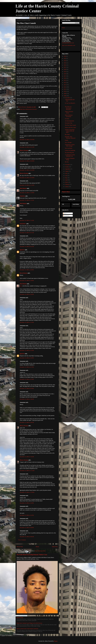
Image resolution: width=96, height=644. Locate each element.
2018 (65, 74)
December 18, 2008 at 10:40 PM (27, 161)
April (67, 180)
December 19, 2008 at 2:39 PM (27, 281)
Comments (66, 216)
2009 (65, 94)
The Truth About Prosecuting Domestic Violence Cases (32, 555)
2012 (65, 87)
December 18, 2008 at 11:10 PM (27, 185)
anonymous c (23, 224)
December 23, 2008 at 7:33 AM (27, 457)
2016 (65, 78)
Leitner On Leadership (70, 150)
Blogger (56, 641)
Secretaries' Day (69, 123)
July (66, 173)
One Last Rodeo (69, 148)
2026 (65, 56)
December (68, 98)
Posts (65, 213)
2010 (65, 91)
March (67, 182)
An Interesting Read (69, 121)
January (67, 187)
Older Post (55, 547)
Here (21, 286)
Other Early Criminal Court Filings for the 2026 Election (29, 623)
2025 (65, 58)
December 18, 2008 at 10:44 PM (27, 178)
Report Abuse (66, 192)
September (68, 169)
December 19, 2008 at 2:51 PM (27, 322)
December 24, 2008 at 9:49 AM (27, 537)
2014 (65, 83)
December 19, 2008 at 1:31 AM (27, 200)
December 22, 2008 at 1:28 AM (27, 399)
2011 (65, 89)
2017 (65, 76)
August (67, 171)
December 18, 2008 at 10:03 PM (27, 140)
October (67, 167)
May (66, 178)
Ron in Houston (24, 273)
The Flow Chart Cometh (70, 125)
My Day (67, 162)
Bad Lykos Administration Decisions (28, 109)
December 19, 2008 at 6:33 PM (27, 388)
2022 (65, 65)
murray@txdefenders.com (68, 43)
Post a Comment (22, 540)
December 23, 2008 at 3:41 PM (27, 515)
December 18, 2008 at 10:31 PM (27, 147)
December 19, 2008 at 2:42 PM (27, 294)
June (66, 176)
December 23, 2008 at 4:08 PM (27, 528)
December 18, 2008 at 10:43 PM (27, 170)
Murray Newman (24, 150)
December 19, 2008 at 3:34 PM (27, 358)
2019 (65, 72)
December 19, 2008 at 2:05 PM (27, 270)
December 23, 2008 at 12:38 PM (27, 492)
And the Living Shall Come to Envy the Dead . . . (70, 131)
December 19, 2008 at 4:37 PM (27, 367)
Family (66, 140)
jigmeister (22, 250)
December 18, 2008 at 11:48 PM (27, 193)
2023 (65, 63)
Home (37, 547)
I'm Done (67, 119)
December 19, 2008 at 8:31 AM (27, 233)
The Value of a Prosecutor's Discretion (68, 108)
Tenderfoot (22, 196)
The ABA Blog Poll (69, 153)
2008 (65, 96)
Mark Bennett (23, 188)
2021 (65, 67)
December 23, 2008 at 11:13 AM (27, 471)
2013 (65, 85)
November (68, 165)
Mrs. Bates (67, 135)
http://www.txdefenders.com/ (69, 45)
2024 (65, 61)
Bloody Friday (20, 618)
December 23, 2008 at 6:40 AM (27, 422)
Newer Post (20, 547)
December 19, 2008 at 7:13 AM (27, 220)
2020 (65, 69)
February (67, 184)
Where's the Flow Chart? (70, 127)
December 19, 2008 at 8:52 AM (27, 247)
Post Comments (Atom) (40, 551)
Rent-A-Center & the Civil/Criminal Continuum (27, 629)
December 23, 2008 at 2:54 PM (27, 503)
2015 (65, 80)
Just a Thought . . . (69, 142)
